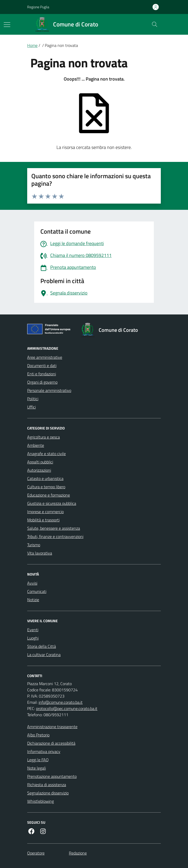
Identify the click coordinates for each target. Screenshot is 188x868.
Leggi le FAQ (38, 760)
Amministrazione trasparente (52, 727)
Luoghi (33, 638)
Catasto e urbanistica (45, 478)
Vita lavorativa (40, 553)
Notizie (33, 600)
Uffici (31, 407)
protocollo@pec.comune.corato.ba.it (67, 708)
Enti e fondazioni (42, 374)
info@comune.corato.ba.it (61, 702)
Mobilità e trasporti (43, 520)
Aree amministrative (45, 357)
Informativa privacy (44, 751)
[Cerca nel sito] (155, 24)
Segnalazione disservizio (48, 793)
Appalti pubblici (40, 462)
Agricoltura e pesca (44, 437)
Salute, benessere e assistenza (54, 528)
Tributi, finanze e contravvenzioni (55, 536)
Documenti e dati (42, 365)
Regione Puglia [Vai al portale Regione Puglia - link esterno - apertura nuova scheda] (38, 7)
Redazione (78, 853)
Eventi (33, 630)
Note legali (37, 768)
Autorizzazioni (39, 470)
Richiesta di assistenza (47, 785)
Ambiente (36, 445)
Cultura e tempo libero (46, 487)
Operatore (36, 853)
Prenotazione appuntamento (52, 776)
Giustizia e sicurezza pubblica (52, 503)
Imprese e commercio (45, 512)
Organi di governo (42, 382)
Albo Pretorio (38, 735)
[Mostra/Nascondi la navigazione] (7, 25)
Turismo (34, 545)
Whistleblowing (41, 801)
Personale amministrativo (49, 390)
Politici (33, 399)
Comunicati (37, 591)
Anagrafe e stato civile (46, 454)
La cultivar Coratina (44, 655)
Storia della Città (42, 646)
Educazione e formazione (49, 495)
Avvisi (32, 583)
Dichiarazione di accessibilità (51, 743)
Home (32, 45)
